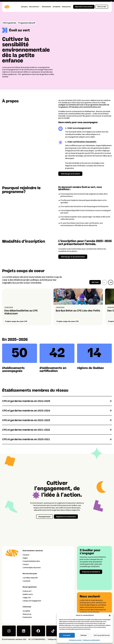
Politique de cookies (75, 640)
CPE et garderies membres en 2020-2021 (26, 439)
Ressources (27, 614)
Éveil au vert (27, 591)
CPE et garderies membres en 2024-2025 (26, 401)
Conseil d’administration (31, 561)
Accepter (67, 635)
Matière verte (28, 594)
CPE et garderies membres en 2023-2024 (26, 410)
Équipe (25, 558)
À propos (26, 555)
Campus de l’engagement (32, 601)
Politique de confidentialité (91, 640)
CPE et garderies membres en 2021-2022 (26, 430)
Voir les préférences (102, 635)
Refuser (84, 635)
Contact (26, 564)
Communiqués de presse (32, 567)
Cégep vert (27, 597)
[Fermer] (111, 2)
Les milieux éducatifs (30, 578)
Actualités (26, 611)
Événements (27, 617)
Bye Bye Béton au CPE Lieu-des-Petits (78, 310)
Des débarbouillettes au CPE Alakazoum (21, 312)
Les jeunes (26, 581)
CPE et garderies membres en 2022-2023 (26, 420)
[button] (110, 615)
